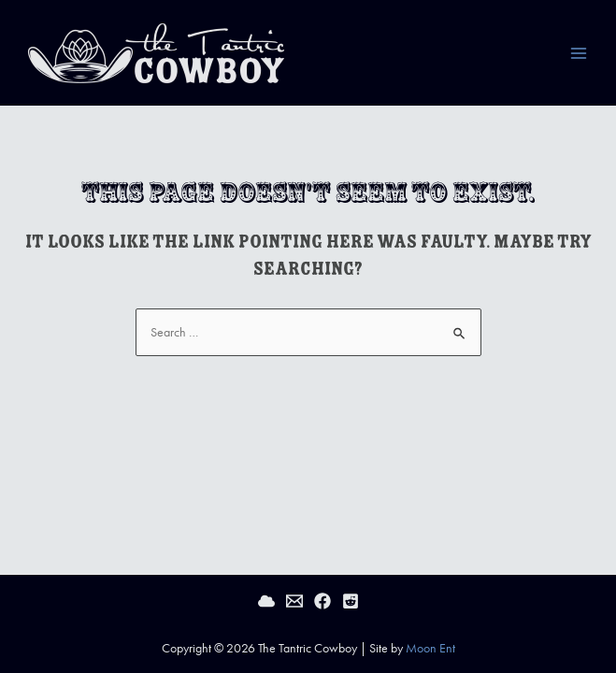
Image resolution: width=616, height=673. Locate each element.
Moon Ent (430, 648)
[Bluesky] (266, 601)
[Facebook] (322, 601)
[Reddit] (351, 601)
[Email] (294, 601)
